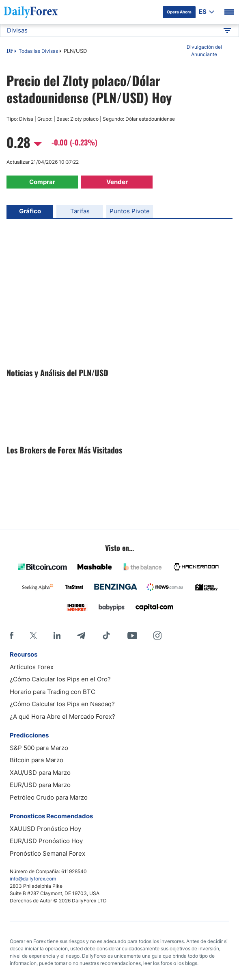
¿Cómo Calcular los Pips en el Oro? (60, 679)
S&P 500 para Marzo (39, 748)
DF (10, 52)
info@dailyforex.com (33, 879)
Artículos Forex (32, 667)
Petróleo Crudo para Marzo (49, 797)
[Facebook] (12, 635)
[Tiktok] (106, 635)
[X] (33, 635)
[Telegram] (81, 635)
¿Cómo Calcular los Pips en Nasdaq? (62, 704)
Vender (117, 182)
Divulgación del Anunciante (204, 51)
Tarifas (80, 211)
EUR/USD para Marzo (40, 785)
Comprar (42, 182)
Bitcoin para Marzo (37, 760)
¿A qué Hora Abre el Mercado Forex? (62, 717)
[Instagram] (157, 635)
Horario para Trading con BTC (53, 692)
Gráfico (30, 211)
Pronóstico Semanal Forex (47, 853)
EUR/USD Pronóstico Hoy (46, 841)
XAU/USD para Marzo (40, 773)
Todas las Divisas (38, 51)
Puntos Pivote (130, 211)
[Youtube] (132, 635)
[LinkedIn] (57, 635)
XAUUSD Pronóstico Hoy (45, 829)
